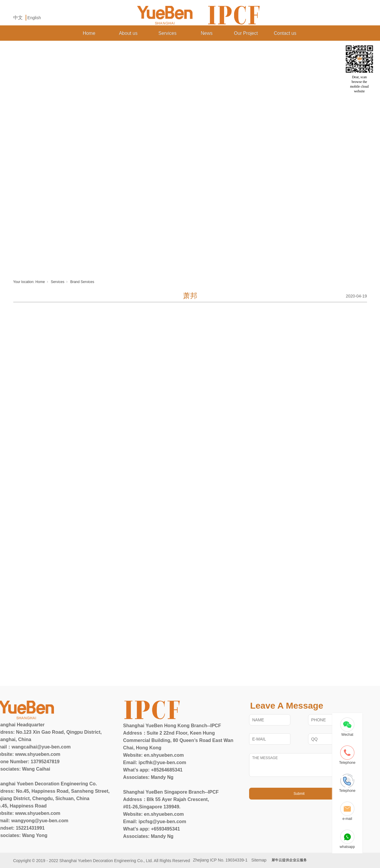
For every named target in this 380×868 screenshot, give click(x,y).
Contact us (285, 33)
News (207, 33)
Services (167, 33)
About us (128, 33)
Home (89, 33)
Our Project (246, 33)
